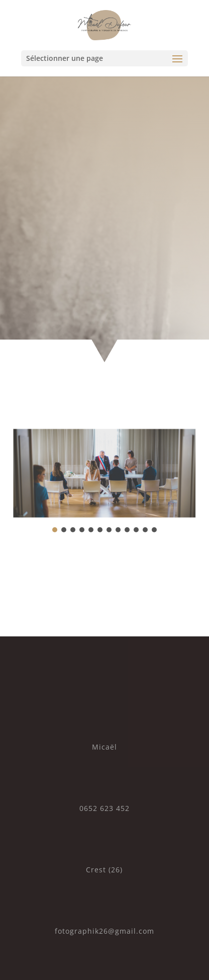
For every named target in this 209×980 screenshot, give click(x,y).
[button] (55, 530)
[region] (104, 480)
